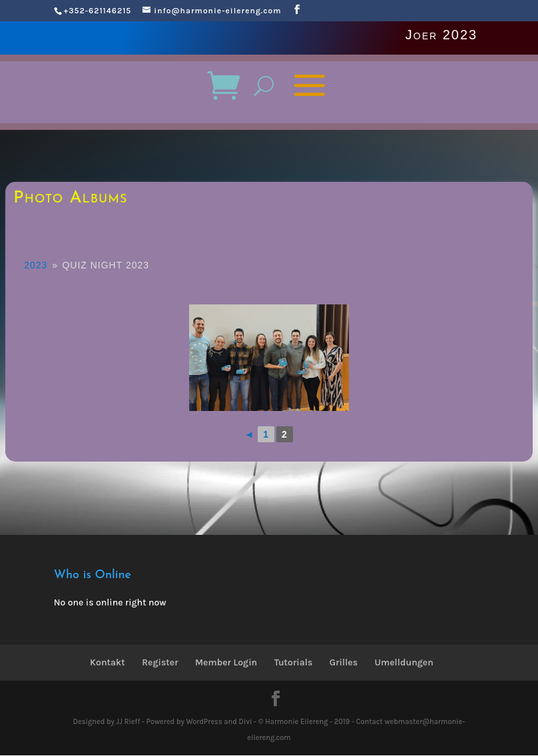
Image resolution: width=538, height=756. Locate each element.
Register (160, 662)
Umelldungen (404, 662)
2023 (36, 265)
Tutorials (294, 662)
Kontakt (108, 662)
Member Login (226, 662)
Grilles (344, 662)
